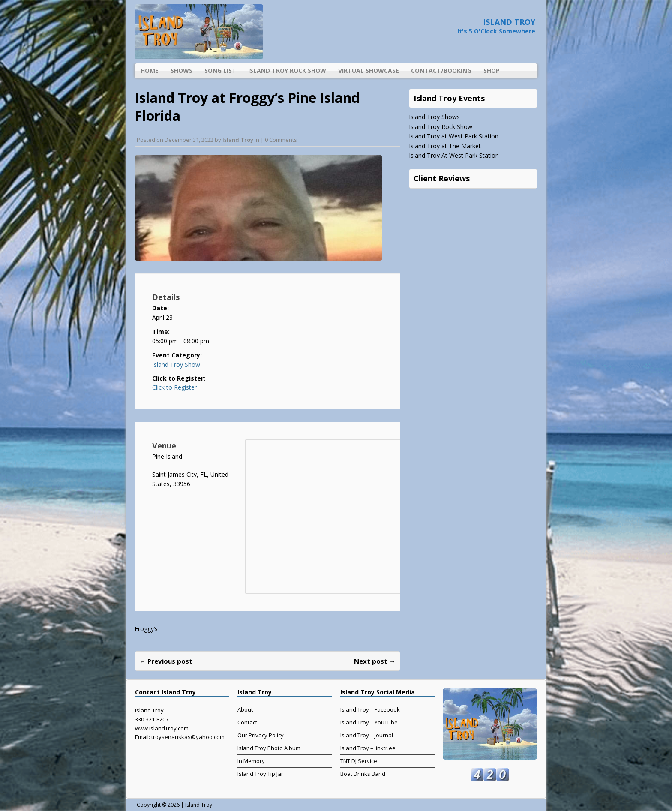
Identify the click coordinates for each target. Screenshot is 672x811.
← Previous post (166, 661)
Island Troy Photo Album (269, 748)
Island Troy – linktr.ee (368, 748)
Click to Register (174, 387)
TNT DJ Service (359, 761)
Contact (247, 722)
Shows (181, 71)
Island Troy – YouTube (369, 722)
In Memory (251, 761)
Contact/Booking (441, 71)
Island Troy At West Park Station (454, 155)
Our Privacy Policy (261, 735)
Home (150, 71)
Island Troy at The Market (445, 146)
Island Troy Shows (434, 117)
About (245, 709)
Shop (492, 71)
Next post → (375, 661)
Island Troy (238, 140)
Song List (220, 71)
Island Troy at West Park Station (454, 136)
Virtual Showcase (369, 71)
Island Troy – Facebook (370, 709)
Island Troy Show (176, 365)
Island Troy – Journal (367, 735)
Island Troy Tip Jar (260, 774)
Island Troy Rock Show (287, 71)
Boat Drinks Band (363, 774)
